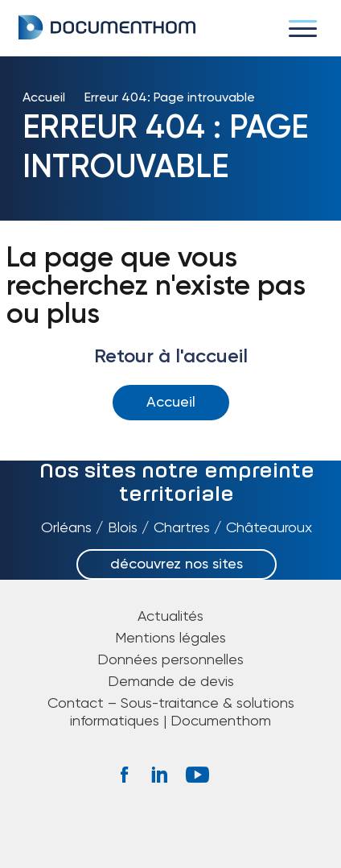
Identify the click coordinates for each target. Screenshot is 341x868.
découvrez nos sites (177, 564)
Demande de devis (171, 682)
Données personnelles (170, 660)
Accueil (44, 98)
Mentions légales (170, 639)
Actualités (170, 617)
